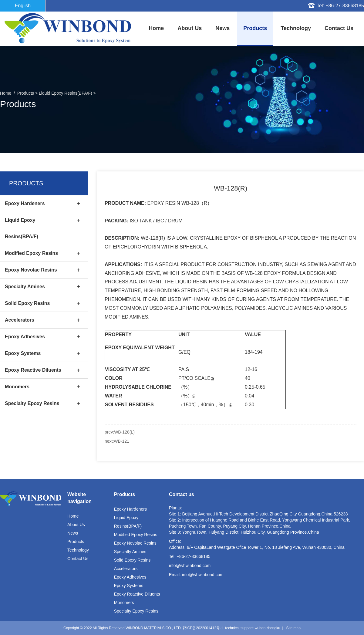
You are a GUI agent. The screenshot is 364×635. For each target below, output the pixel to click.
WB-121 (121, 441)
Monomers (17, 387)
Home (73, 516)
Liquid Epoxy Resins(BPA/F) (66, 93)
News (222, 28)
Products (255, 28)
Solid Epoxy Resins (27, 303)
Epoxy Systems (23, 353)
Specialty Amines (25, 287)
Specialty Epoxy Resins (32, 403)
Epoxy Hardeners (25, 203)
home (156, 28)
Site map (293, 628)
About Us (190, 28)
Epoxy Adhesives (25, 337)
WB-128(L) (124, 432)
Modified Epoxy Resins (31, 253)
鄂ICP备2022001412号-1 (203, 628)
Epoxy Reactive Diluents (33, 370)
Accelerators (20, 320)
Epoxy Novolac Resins (31, 270)
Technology (296, 28)
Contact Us (339, 28)
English (23, 6)
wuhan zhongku (268, 628)
